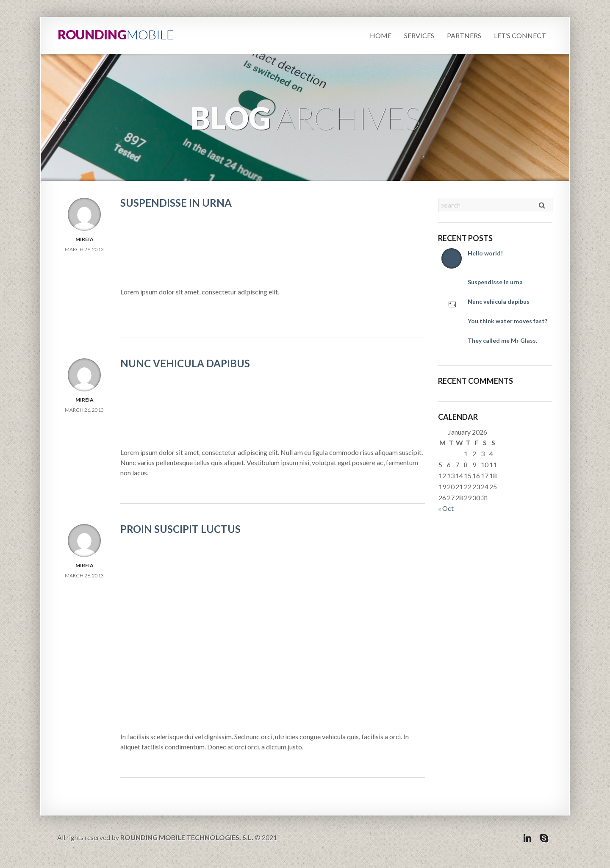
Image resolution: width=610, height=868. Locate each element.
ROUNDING (116, 34)
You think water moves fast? (507, 321)
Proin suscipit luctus (180, 529)
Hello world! (485, 253)
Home (381, 35)
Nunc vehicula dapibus (185, 363)
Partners (464, 35)
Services (419, 35)
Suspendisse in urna (176, 203)
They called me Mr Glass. (502, 340)
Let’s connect (520, 35)
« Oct (446, 508)
